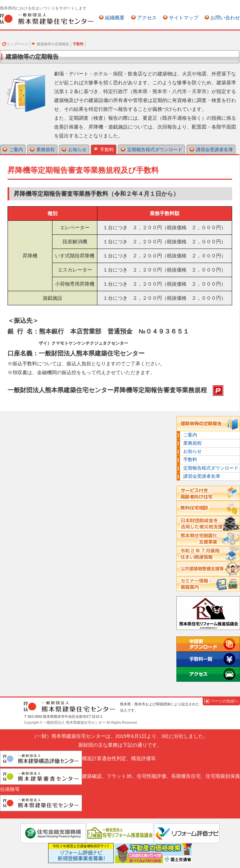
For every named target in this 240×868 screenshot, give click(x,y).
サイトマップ (184, 18)
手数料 (107, 150)
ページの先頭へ (225, 701)
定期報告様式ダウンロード (155, 150)
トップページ (17, 44)
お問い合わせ (225, 18)
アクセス (147, 18)
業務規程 (46, 150)
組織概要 (115, 18)
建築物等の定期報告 (53, 44)
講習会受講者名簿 (214, 150)
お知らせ (77, 150)
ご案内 (16, 150)
